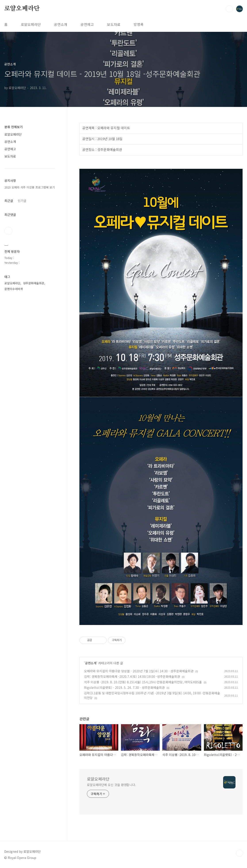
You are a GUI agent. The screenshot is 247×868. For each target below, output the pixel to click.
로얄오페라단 (22, 9)
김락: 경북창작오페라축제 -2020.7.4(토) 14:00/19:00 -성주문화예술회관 (132, 676)
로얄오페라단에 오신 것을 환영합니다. (111, 785)
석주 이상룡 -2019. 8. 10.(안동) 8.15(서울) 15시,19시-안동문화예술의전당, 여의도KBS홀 (143, 682)
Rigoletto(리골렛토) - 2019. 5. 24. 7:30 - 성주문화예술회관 (124, 688)
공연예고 (87, 24)
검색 (229, 9)
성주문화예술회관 (34, 283)
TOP (239, 853)
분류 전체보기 (13, 127)
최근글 (9, 201)
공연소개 (61, 24)
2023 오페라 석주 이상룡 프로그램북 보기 (30, 187)
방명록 (139, 24)
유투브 (8, 231)
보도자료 (114, 24)
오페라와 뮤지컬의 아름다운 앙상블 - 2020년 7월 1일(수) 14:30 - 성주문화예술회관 (139, 671)
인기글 (22, 201)
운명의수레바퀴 (14, 289)
